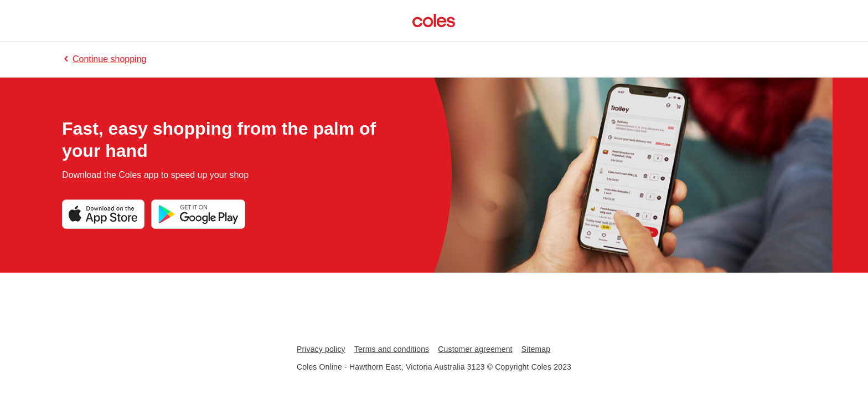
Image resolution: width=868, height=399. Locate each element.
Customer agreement (475, 349)
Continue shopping (104, 59)
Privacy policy (321, 349)
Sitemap (536, 349)
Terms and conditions (392, 349)
